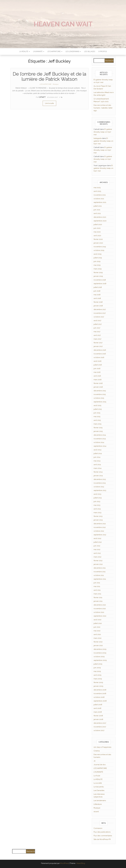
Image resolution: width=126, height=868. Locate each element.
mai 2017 (97, 332)
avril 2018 (97, 298)
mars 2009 (98, 679)
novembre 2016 (100, 354)
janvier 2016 (98, 387)
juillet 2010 (98, 623)
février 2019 (98, 273)
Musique (56, 84)
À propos (103, 51)
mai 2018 (97, 295)
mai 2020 (97, 232)
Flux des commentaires (103, 836)
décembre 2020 (100, 217)
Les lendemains (100, 801)
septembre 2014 (100, 446)
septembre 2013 (100, 490)
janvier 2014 (98, 476)
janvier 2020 (98, 243)
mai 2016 (97, 372)
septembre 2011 (100, 579)
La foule (97, 776)
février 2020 (98, 239)
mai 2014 (97, 461)
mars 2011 (97, 594)
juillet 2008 (98, 705)
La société (98, 783)
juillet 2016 (98, 365)
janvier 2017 (98, 346)
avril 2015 (97, 420)
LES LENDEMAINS (73, 51)
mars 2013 (97, 513)
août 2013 (97, 494)
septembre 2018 (100, 284)
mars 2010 (98, 638)
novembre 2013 (100, 483)
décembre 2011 (100, 568)
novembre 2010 (100, 609)
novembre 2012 (100, 527)
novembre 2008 (100, 694)
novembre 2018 (100, 280)
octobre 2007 (99, 730)
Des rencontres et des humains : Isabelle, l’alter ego (103, 108)
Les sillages (90, 51)
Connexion (98, 828)
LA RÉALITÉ (25, 51)
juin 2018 (97, 291)
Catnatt (42, 97)
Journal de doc (100, 765)
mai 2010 (97, 631)
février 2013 (98, 516)
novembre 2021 (100, 195)
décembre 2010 (100, 605)
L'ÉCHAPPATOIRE (45, 84)
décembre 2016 (100, 350)
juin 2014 (97, 457)
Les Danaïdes (99, 790)
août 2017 (97, 321)
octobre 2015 (99, 398)
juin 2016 (97, 369)
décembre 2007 (100, 723)
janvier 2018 (98, 306)
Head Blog (81, 863)
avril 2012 (97, 553)
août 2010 (97, 620)
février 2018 (98, 302)
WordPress (64, 863)
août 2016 (98, 361)
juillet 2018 (98, 287)
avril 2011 (97, 590)
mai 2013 (97, 505)
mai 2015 (97, 417)
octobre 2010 (99, 612)
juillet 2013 (98, 498)
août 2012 (97, 538)
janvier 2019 (98, 276)
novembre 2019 (100, 247)
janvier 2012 (98, 564)
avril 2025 (97, 191)
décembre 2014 (100, 435)
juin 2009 (97, 668)
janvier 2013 (98, 520)
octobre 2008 (99, 697)
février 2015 (98, 428)
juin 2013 (97, 501)
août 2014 (97, 450)
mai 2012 (97, 549)
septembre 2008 (100, 701)
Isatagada (98, 138)
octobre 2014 (99, 442)
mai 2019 (97, 265)
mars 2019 (98, 269)
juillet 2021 (98, 206)
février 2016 (98, 383)
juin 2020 (97, 228)
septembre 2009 (100, 660)
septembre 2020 (100, 221)
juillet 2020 (98, 224)
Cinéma (97, 751)
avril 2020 (97, 236)
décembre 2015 (100, 391)
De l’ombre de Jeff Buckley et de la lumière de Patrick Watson (49, 76)
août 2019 (98, 254)
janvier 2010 (98, 646)
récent (96, 812)
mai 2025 (97, 188)
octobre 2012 (99, 531)
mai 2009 (97, 671)
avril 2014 (97, 465)
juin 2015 (97, 413)
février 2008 (98, 716)
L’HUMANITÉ (39, 51)
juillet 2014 (98, 453)
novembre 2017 (100, 313)
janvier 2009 (98, 686)
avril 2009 (97, 675)
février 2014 (98, 472)
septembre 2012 (100, 535)
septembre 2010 (100, 616)
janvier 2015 (98, 431)
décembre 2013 (100, 479)
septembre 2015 (100, 402)
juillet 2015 (98, 409)
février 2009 (98, 682)
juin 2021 (97, 210)
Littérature (98, 804)
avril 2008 (97, 708)
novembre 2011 (100, 572)
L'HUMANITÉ (98, 772)
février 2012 (98, 561)
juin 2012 (97, 546)
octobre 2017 (99, 317)
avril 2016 (97, 376)
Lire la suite (49, 103)
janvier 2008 (98, 719)
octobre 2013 (99, 487)
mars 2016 (98, 380)
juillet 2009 (98, 664)
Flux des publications (102, 832)
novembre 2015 (100, 394)
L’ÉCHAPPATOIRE (55, 51)
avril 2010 (97, 634)
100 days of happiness (102, 747)
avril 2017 (97, 335)
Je (94, 761)
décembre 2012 (100, 524)
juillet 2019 (98, 258)
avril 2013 (97, 509)
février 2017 (98, 343)
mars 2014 (98, 468)
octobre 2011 (99, 575)
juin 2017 (97, 328)
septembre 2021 (100, 202)
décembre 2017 (100, 309)
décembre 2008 (100, 690)
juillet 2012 (98, 542)
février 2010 (98, 642)
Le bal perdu (99, 787)
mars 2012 (97, 557)
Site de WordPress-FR (102, 839)
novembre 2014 (100, 439)
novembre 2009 (100, 653)
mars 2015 (97, 424)
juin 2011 (97, 583)
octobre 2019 (99, 250)
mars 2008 (98, 712)
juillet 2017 (98, 324)
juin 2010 (97, 627)
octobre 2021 (99, 199)
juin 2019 (97, 261)
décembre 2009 (100, 649)
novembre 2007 (100, 727)
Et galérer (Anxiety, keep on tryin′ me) (103, 132)
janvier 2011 (98, 601)
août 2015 (97, 405)
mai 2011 (97, 586)
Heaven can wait (63, 24)
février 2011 (98, 598)
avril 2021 (97, 213)
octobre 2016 (99, 357)
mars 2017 (97, 339)
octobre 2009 (99, 657)
